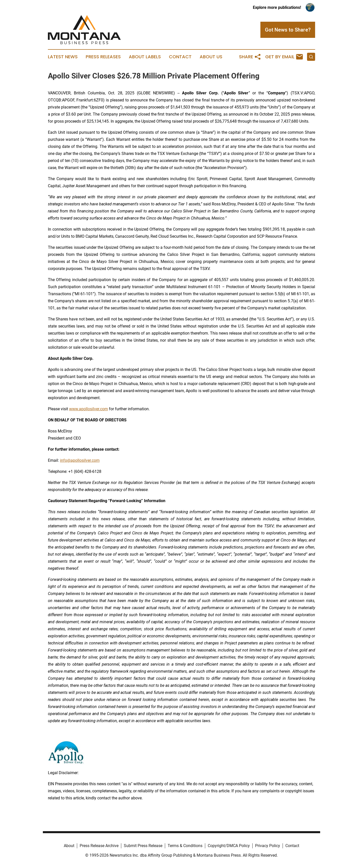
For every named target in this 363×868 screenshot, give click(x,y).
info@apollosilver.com (80, 460)
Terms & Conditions (185, 846)
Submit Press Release (143, 846)
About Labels (145, 57)
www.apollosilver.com (88, 409)
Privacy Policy (268, 846)
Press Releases (103, 57)
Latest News (63, 57)
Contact (180, 57)
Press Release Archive (99, 846)
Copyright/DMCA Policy (229, 846)
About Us (211, 57)
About (69, 846)
